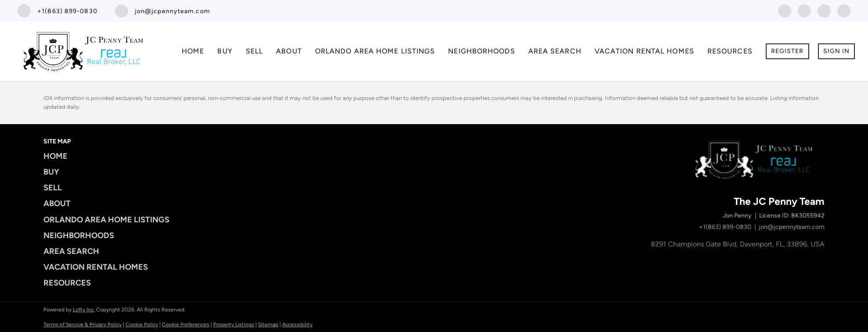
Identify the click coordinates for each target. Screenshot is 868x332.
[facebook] (785, 10)
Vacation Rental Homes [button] (644, 51)
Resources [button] (730, 51)
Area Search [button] (555, 51)
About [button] (289, 51)
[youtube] (824, 10)
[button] (109, 156)
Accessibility (297, 325)
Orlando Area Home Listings (375, 51)
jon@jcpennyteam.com (792, 227)
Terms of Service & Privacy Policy (82, 325)
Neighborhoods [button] (481, 51)
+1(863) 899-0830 (725, 227)
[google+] (844, 10)
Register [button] (787, 51)
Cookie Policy (142, 325)
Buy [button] (225, 51)
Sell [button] (254, 51)
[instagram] (804, 10)
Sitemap (268, 325)
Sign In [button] (837, 51)
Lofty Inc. (84, 310)
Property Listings (234, 325)
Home (193, 51)
